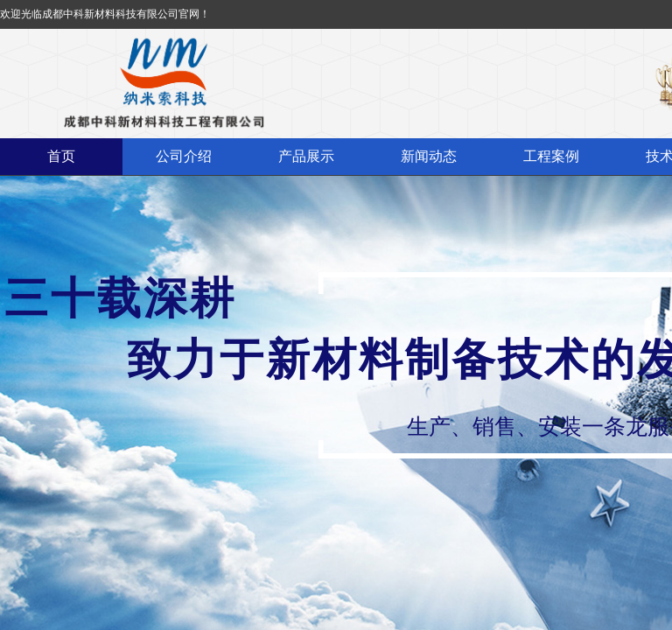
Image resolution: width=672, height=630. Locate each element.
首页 (61, 156)
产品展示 (306, 156)
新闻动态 (429, 156)
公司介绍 (184, 156)
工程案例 (551, 156)
